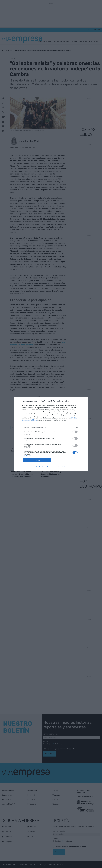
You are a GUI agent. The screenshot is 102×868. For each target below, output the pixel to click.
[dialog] (51, 434)
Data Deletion (40, 467)
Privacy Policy (62, 467)
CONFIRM (37, 460)
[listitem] (51, 428)
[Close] (85, 401)
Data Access (51, 467)
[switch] (75, 432)
